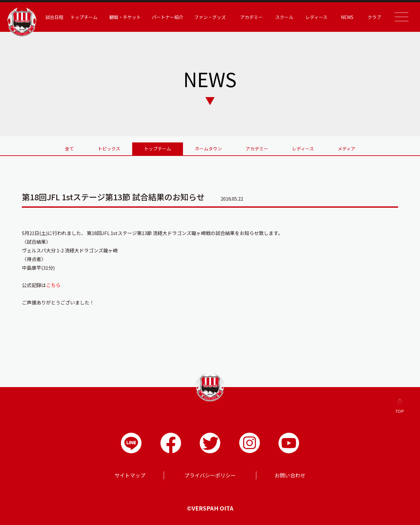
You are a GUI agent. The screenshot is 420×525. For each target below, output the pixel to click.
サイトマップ (130, 475)
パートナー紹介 (168, 17)
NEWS (347, 17)
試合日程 (54, 17)
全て (69, 149)
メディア (347, 149)
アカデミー (251, 17)
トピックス (109, 149)
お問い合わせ (290, 475)
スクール (284, 17)
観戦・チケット (125, 17)
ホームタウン (208, 149)
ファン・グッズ (210, 17)
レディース (316, 17)
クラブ (374, 17)
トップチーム (84, 17)
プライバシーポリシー (210, 475)
